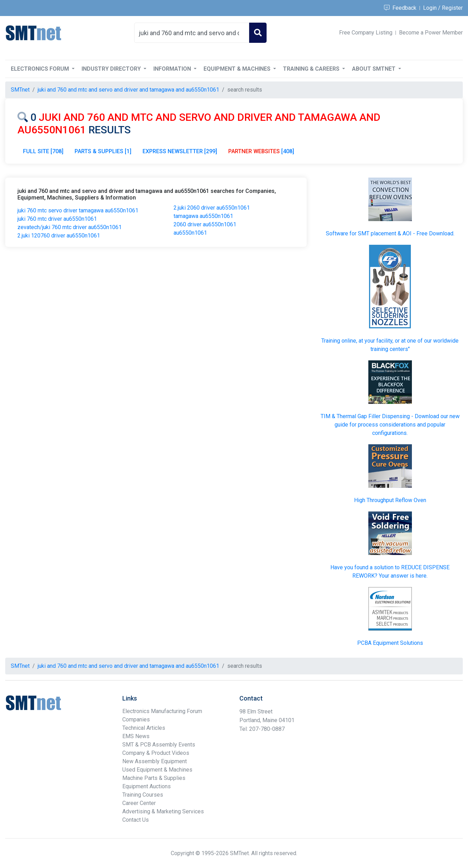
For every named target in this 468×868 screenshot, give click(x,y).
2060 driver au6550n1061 (205, 224)
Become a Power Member (431, 33)
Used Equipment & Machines (157, 770)
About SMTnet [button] (374, 69)
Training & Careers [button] (312, 69)
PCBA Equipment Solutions (390, 643)
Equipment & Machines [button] (238, 69)
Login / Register (443, 8)
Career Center (139, 803)
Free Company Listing (366, 33)
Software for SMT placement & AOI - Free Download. (390, 233)
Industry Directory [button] (112, 69)
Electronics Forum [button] (41, 69)
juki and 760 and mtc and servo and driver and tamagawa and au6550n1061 (128, 90)
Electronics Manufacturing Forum (162, 711)
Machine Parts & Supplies (154, 778)
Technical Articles (144, 728)
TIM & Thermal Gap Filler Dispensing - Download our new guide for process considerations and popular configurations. (390, 425)
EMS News (136, 736)
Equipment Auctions (147, 786)
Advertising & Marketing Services (163, 811)
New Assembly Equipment (155, 761)
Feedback (400, 8)
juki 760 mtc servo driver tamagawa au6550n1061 (78, 210)
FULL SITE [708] (43, 151)
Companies (136, 720)
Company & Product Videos (156, 753)
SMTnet (20, 90)
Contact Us (136, 820)
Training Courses (143, 795)
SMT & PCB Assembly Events (159, 745)
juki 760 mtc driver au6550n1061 (57, 219)
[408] (261, 151)
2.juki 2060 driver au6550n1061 (212, 208)
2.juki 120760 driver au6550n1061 (59, 236)
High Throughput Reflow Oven (390, 500)
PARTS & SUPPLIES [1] (103, 151)
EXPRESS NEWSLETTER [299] (180, 151)
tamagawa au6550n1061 (203, 216)
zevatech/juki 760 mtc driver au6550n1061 (70, 227)
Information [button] (173, 69)
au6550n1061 (190, 233)
